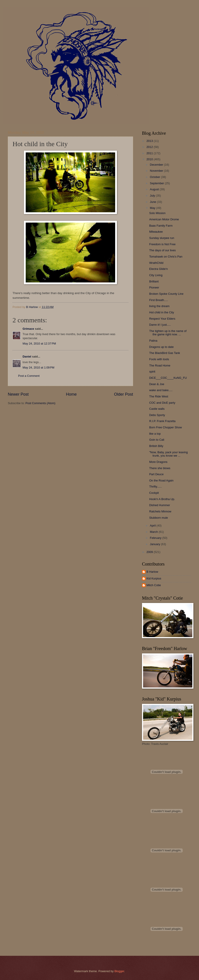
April (153, 526)
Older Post (124, 394)
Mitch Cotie (154, 585)
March (154, 532)
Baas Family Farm (161, 226)
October (155, 177)
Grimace (28, 329)
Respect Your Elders (162, 319)
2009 (150, 552)
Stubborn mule (159, 518)
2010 (150, 159)
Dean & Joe (157, 384)
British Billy (156, 446)
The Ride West (159, 396)
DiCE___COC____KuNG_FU (168, 378)
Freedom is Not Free (162, 244)
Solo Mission (157, 213)
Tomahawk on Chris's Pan (166, 257)
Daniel (27, 357)
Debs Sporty (157, 415)
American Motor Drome (164, 219)
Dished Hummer (160, 505)
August (155, 189)
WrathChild (156, 263)
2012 (150, 147)
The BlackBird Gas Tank (165, 353)
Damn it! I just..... (160, 325)
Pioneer (154, 287)
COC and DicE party (162, 403)
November (157, 171)
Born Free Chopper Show (165, 427)
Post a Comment (29, 376)
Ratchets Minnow (160, 511)
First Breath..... (159, 300)
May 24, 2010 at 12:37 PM (39, 344)
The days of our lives (162, 250)
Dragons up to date (161, 347)
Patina (153, 341)
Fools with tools (159, 359)
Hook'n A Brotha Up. (162, 499)
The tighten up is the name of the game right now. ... (168, 333)
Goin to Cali (157, 440)
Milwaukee (156, 232)
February (156, 538)
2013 (150, 141)
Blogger (119, 971)
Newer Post (18, 394)
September (157, 183)
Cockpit (154, 493)
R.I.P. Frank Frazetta (162, 421)
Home (71, 394)
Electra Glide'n (158, 269)
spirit (152, 372)
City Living (156, 275)
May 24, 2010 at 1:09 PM (38, 367)
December (157, 165)
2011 (150, 153)
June (153, 202)
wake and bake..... (161, 390)
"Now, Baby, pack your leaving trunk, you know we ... (168, 454)
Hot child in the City (162, 312)
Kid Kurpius (154, 578)
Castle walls (157, 409)
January (155, 544)
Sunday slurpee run (162, 238)
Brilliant (154, 281)
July (153, 196)
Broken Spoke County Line (166, 294)
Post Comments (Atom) (40, 403)
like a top (155, 434)
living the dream (159, 306)
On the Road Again (161, 480)
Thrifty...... (155, 487)
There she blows (160, 468)
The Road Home (160, 365)
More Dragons (158, 462)
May (153, 208)
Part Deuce (156, 474)
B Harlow (152, 572)
